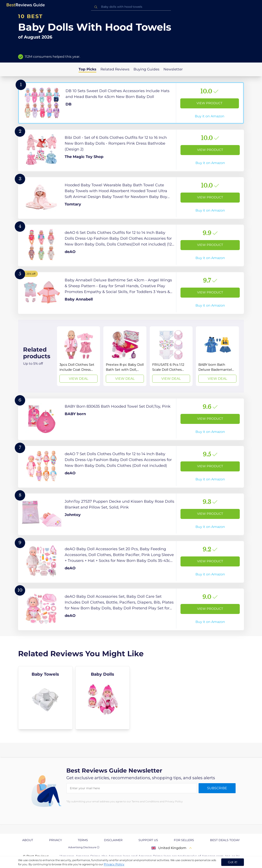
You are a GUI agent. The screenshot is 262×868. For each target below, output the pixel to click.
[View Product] (131, 103)
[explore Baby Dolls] (103, 698)
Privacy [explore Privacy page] (56, 840)
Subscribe (217, 788)
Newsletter (173, 69)
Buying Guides (146, 69)
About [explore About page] (28, 840)
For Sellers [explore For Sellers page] (184, 840)
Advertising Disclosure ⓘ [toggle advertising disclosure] (84, 847)
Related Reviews (115, 69)
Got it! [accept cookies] (233, 862)
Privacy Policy (114, 864)
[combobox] (131, 7)
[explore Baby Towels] (45, 698)
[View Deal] (78, 356)
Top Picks (87, 69)
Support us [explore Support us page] (148, 840)
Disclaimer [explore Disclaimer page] (113, 840)
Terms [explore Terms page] (83, 840)
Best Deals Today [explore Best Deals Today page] (225, 840)
